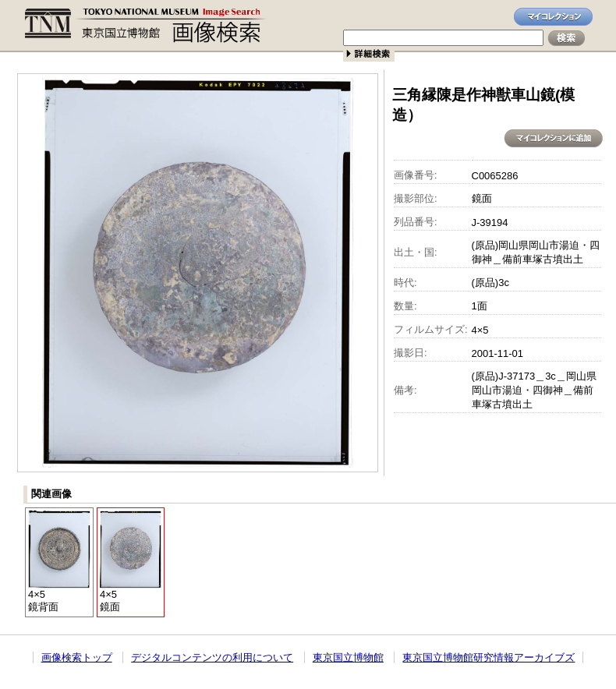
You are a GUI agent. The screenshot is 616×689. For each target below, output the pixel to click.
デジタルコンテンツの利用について (212, 657)
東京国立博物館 (348, 657)
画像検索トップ (77, 657)
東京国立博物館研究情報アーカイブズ (489, 657)
